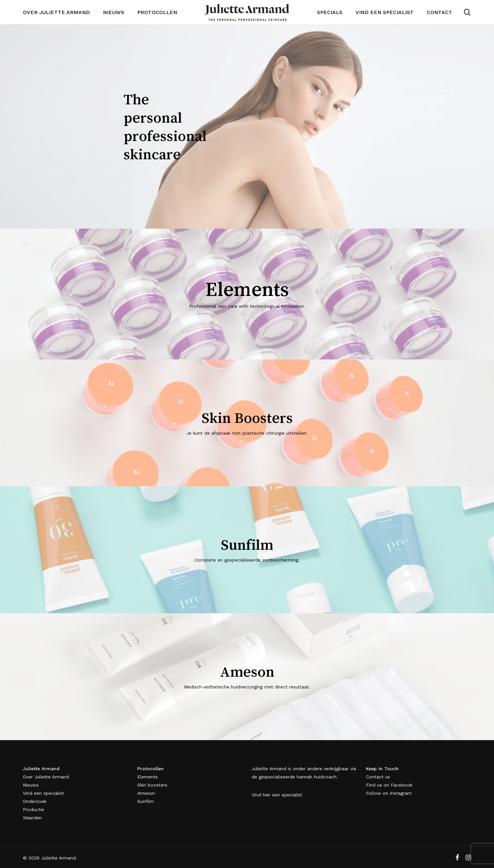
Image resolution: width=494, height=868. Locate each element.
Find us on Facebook (389, 785)
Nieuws (31, 785)
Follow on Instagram (389, 793)
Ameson (146, 793)
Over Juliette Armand (46, 777)
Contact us (378, 777)
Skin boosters (152, 785)
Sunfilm (146, 801)
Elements (148, 777)
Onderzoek (35, 801)
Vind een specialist (43, 793)
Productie (33, 809)
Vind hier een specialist (277, 795)
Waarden (32, 818)
